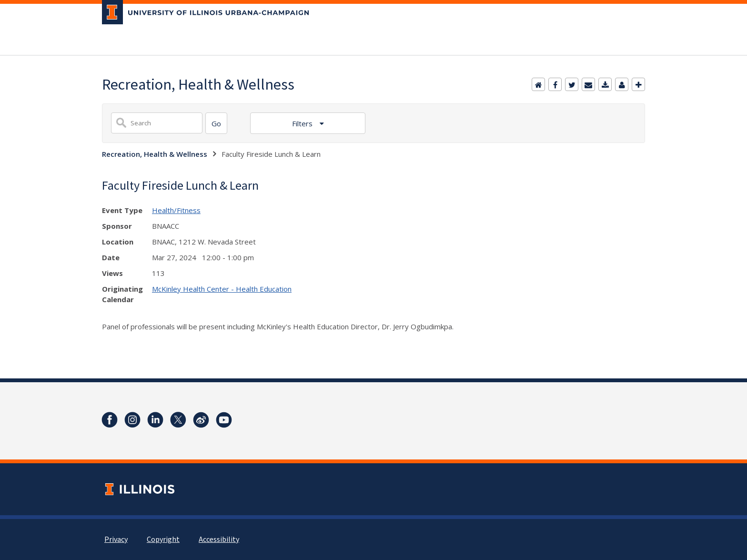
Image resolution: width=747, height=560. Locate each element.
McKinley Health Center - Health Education (222, 289)
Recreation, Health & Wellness (155, 154)
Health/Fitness (176, 210)
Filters (303, 123)
